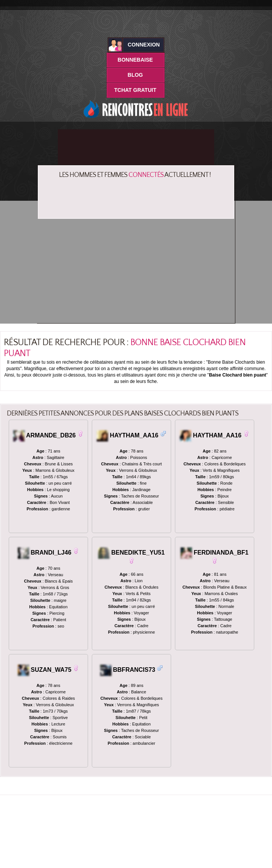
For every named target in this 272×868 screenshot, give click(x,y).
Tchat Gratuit (135, 90)
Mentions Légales (174, 856)
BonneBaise (135, 60)
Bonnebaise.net (97, 856)
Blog (135, 75)
